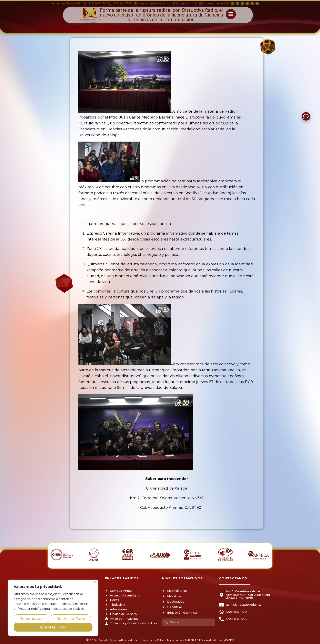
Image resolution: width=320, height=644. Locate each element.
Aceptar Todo (53, 627)
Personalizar (31, 619)
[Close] (95, 582)
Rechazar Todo (71, 619)
